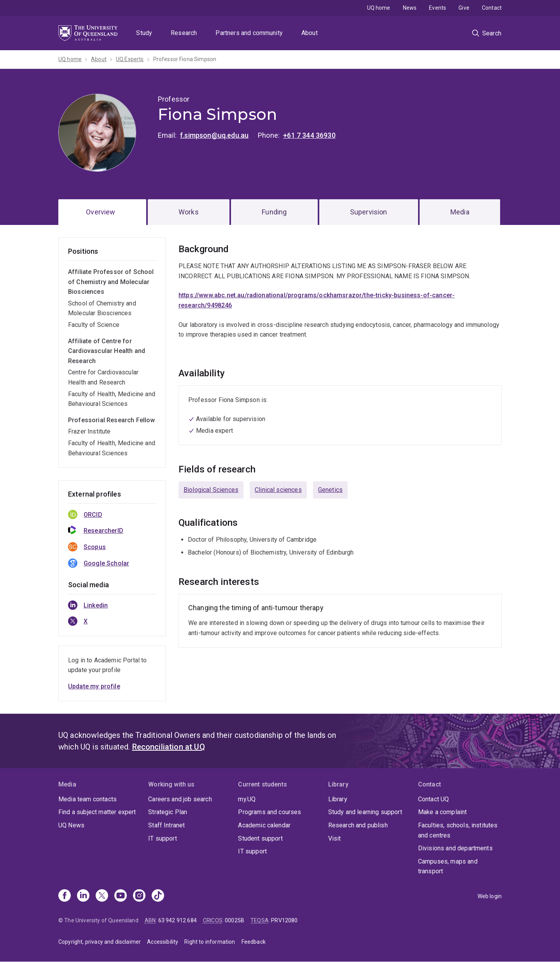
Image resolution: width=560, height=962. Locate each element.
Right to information (210, 942)
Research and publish (358, 825)
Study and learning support (365, 812)
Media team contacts (87, 799)
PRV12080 (284, 920)
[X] (102, 896)
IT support (163, 838)
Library (338, 799)
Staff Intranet (166, 825)
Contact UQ (434, 799)
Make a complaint (443, 812)
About (310, 33)
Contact (492, 8)
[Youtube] (121, 896)
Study (144, 33)
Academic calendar (264, 825)
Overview (101, 212)
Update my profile (94, 686)
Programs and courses (269, 812)
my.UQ (247, 799)
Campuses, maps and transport (448, 866)
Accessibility (163, 942)
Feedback (254, 942)
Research (184, 33)
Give (464, 8)
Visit (335, 838)
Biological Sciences (211, 490)
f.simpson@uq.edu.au (214, 135)
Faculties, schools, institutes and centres (458, 830)
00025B (234, 920)
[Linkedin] (83, 896)
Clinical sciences (278, 490)
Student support (260, 838)
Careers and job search (180, 799)
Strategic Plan (168, 812)
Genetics (330, 490)
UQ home (379, 8)
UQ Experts (130, 59)
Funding (274, 212)
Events (437, 8)
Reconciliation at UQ (169, 747)
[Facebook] (65, 896)
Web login (490, 896)
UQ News (71, 825)
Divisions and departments (455, 848)
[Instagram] (139, 896)
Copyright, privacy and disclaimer (100, 942)
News (410, 8)
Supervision (369, 212)
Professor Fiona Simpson (185, 59)
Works (189, 212)
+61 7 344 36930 (309, 135)
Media (460, 212)
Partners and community (249, 33)
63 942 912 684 (178, 920)
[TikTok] (158, 896)
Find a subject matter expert (97, 812)
